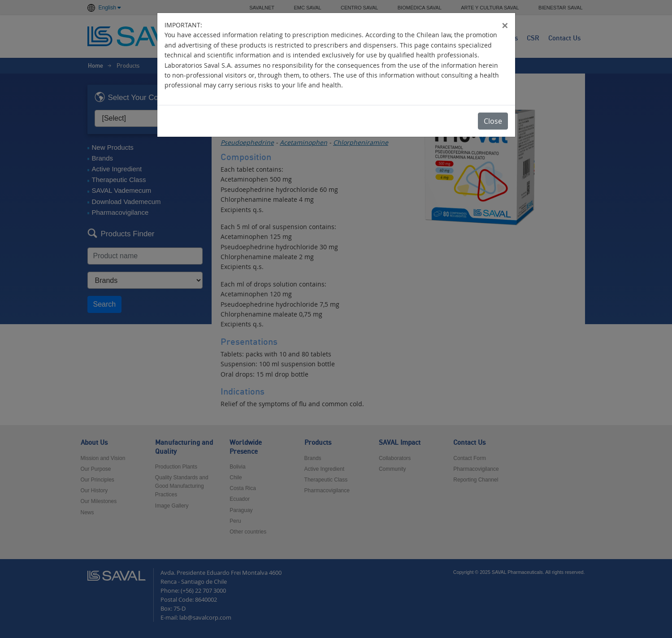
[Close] (505, 26)
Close (493, 121)
